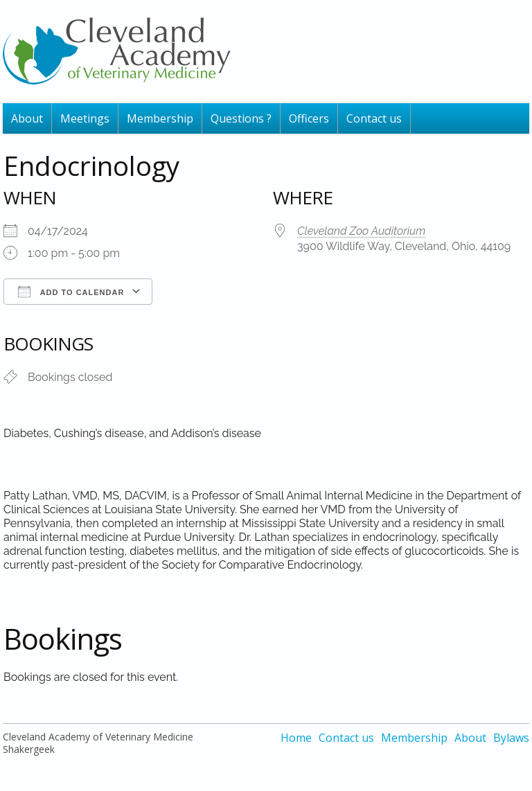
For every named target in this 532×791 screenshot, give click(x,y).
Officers (309, 118)
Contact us (374, 118)
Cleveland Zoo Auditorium (361, 231)
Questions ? (241, 118)
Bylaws (511, 738)
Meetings (85, 118)
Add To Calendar (71, 292)
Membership (160, 118)
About (27, 118)
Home (296, 738)
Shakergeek (29, 749)
